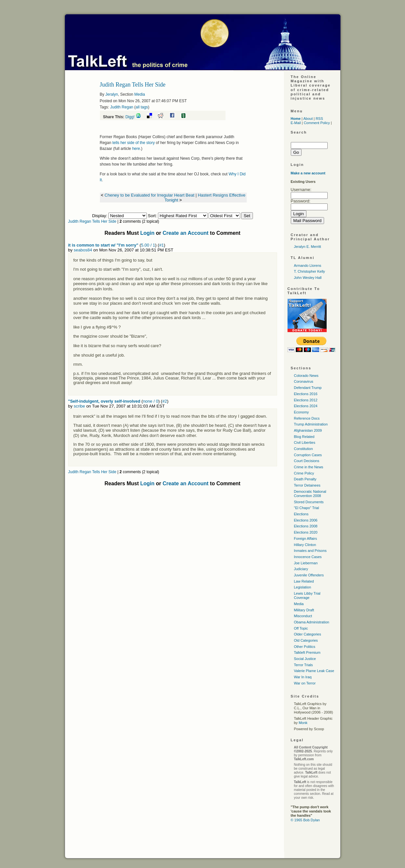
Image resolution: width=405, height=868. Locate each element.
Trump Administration (311, 424)
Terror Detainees (307, 485)
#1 (162, 245)
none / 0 (151, 401)
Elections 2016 (306, 394)
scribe (79, 406)
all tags (142, 107)
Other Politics (305, 647)
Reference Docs (307, 418)
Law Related (304, 581)
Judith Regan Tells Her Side (92, 221)
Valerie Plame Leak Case (314, 671)
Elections (301, 514)
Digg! (130, 117)
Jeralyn (112, 94)
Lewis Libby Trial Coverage (307, 595)
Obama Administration (312, 622)
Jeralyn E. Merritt (308, 247)
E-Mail (296, 123)
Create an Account (186, 233)
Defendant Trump (308, 388)
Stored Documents (309, 502)
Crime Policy (304, 473)
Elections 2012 (306, 400)
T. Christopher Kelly (310, 271)
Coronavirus (304, 381)
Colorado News (306, 376)
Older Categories (308, 634)
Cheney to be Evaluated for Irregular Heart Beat (149, 195)
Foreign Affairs (306, 538)
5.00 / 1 (148, 245)
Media (140, 94)
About (308, 119)
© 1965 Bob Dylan (305, 820)
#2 (164, 401)
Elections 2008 (306, 526)
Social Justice (305, 659)
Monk (303, 723)
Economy (302, 412)
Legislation (303, 587)
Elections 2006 (306, 520)
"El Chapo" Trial (307, 508)
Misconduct (303, 616)
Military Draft (304, 610)
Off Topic (301, 628)
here (136, 149)
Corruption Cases (308, 455)
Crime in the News (309, 467)
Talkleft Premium (307, 652)
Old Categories (306, 640)
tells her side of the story (133, 143)
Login (148, 233)
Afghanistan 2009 (308, 430)
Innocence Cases (308, 557)
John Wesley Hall (308, 278)
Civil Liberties (305, 442)
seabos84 (83, 250)
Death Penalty (305, 479)
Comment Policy (317, 123)
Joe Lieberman (306, 563)
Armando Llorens (308, 265)
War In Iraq (303, 677)
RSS (319, 119)
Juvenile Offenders (309, 575)
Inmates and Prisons (310, 551)
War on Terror (305, 683)
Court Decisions (307, 461)
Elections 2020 (306, 532)
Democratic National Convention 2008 (310, 494)
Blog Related (304, 437)
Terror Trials (304, 665)
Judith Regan (122, 107)
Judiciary (301, 569)
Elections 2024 (306, 406)
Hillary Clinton (305, 545)
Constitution (304, 449)
